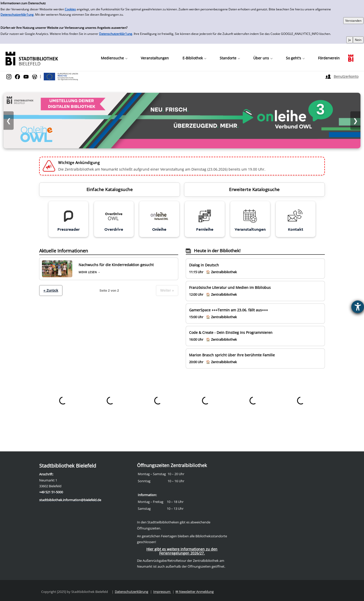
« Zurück (51, 290)
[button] (114, 58)
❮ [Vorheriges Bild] (9, 121)
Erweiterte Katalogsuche (254, 189)
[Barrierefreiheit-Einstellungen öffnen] (358, 307)
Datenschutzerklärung (131, 592)
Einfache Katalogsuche (110, 189)
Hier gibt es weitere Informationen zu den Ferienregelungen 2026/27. (182, 551)
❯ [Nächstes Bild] (355, 121)
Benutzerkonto (346, 76)
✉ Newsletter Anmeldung (195, 592)
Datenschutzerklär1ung (17, 15)
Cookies (70, 9)
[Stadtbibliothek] (32, 58)
